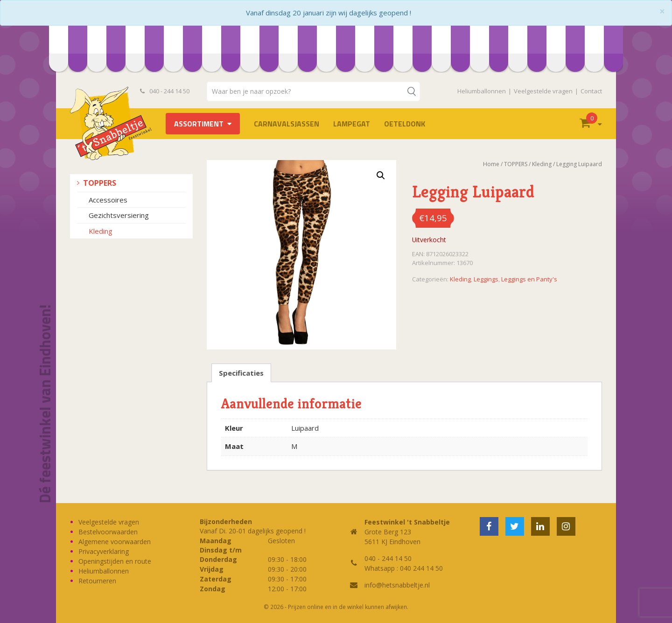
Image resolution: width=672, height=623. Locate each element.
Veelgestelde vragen (543, 91)
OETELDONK (405, 124)
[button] (381, 175)
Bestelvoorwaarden (108, 532)
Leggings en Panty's (529, 279)
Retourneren (97, 581)
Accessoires (108, 200)
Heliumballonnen (482, 91)
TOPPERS (100, 183)
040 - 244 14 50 (165, 91)
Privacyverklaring (104, 551)
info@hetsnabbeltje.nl (397, 585)
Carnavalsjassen (287, 124)
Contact (591, 91)
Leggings (486, 279)
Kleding (101, 231)
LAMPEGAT (352, 124)
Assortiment (199, 124)
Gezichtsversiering (119, 215)
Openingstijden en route (115, 561)
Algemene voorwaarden (115, 542)
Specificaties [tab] (241, 373)
